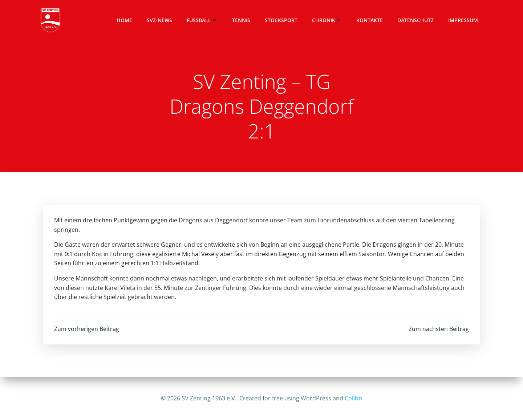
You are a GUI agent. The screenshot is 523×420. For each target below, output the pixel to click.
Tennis (241, 20)
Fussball (202, 20)
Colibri (354, 398)
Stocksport (281, 20)
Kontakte (370, 20)
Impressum (463, 20)
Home (124, 20)
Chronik (327, 20)
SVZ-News (159, 20)
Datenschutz (415, 20)
